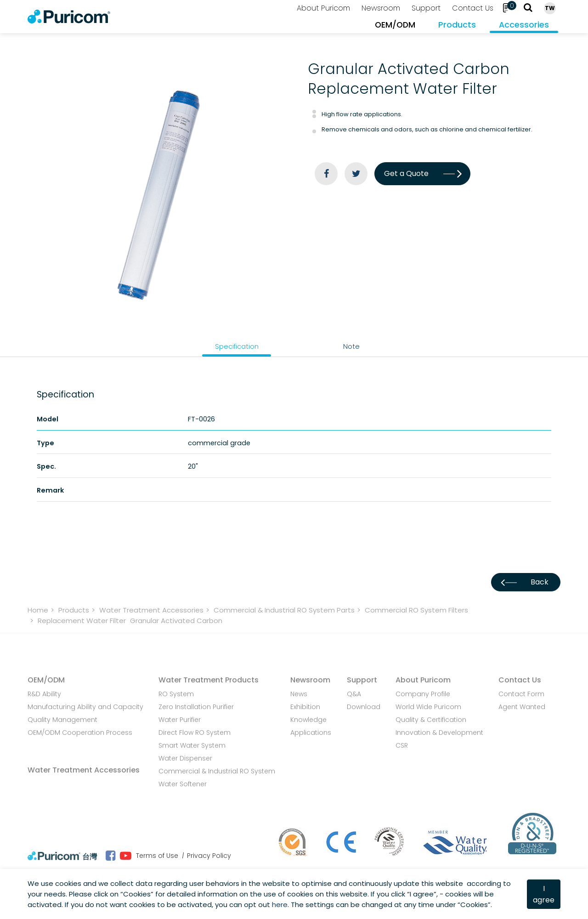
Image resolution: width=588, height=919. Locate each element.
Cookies (137, 894)
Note (351, 346)
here (280, 905)
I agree (544, 894)
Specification (237, 346)
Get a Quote (422, 173)
